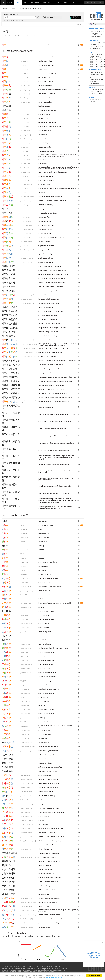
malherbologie (43, 738)
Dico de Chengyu (96, 91)
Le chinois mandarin (25, 8)
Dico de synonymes (97, 47)
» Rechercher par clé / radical (14, 20)
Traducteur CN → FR (97, 45)
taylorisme (42, 90)
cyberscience (43, 521)
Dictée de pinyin (96, 37)
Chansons (94, 82)
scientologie (42, 160)
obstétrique (42, 550)
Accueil (14, 8)
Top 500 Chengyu (96, 93)
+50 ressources (95, 48)
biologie (41, 599)
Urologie (41, 804)
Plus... (73, 2)
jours (38, 936)
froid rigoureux (15, 936)
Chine (10, 2)
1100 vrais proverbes (97, 90)
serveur (24, 936)
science (41, 45)
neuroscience (43, 574)
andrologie (42, 546)
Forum (92, 101)
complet (48, 936)
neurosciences (43, 697)
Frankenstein (43, 135)
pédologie (42, 705)
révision (102, 58)
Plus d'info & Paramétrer (54, 978)
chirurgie (41, 529)
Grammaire (94, 33)
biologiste (41, 820)
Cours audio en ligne (97, 31)
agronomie (42, 607)
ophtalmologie (43, 542)
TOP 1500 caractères (97, 72)
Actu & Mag (47, 2)
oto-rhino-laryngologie (45, 775)
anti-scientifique (52, 562)
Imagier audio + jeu (97, 74)
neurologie (52, 574)
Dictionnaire (39, 8)
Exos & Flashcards (96, 35)
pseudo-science (43, 533)
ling (54, 936)
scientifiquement (44, 73)
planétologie (42, 718)
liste (97, 58)
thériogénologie (43, 824)
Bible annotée (95, 83)
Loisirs (26, 2)
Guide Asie (35, 2)
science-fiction (43, 139)
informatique (42, 751)
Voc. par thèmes (96, 78)
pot (59, 936)
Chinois (18, 2)
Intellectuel (5, 936)
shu (42, 936)
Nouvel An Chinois (61, 2)
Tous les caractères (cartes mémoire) (97, 55)
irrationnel (53, 525)
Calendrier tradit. (96, 99)
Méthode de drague (97, 80)
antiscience (42, 562)
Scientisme (42, 193)
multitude (31, 936)
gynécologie (42, 570)
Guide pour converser (97, 76)
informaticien (43, 919)
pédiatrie (41, 558)
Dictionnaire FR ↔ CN (98, 43)
